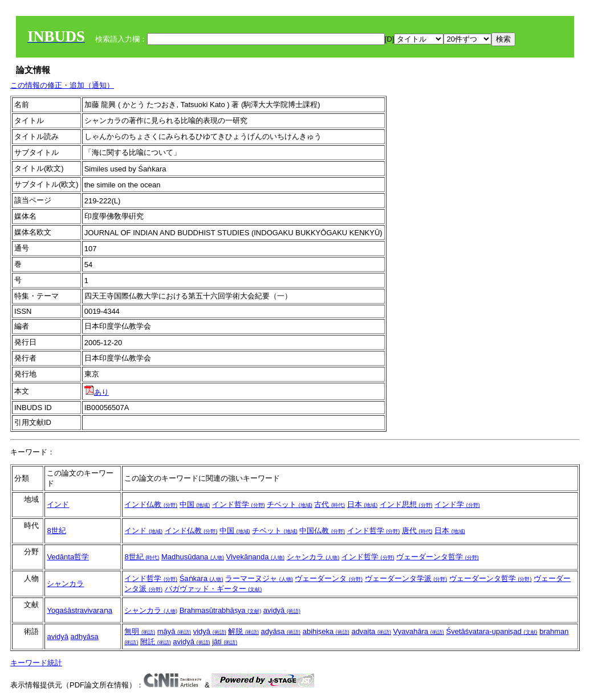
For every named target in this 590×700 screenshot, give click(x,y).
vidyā (210, 631)
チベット (290, 504)
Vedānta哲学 (68, 557)
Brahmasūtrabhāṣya (220, 610)
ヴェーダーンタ (329, 578)
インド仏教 (151, 504)
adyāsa (281, 631)
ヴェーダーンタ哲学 (438, 557)
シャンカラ (313, 557)
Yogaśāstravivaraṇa (79, 610)
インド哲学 (239, 504)
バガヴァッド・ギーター (213, 589)
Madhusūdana (193, 557)
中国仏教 (322, 531)
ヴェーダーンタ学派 (406, 578)
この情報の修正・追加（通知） (62, 85)
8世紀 (56, 531)
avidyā (282, 610)
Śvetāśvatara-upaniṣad (491, 631)
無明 (140, 631)
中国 (195, 504)
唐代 (417, 531)
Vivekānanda (256, 557)
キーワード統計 (36, 663)
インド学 (457, 504)
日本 (363, 504)
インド (58, 504)
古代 (329, 504)
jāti (225, 642)
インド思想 (406, 504)
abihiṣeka (326, 631)
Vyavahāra (419, 631)
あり (97, 392)
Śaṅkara (202, 578)
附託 (156, 642)
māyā (174, 631)
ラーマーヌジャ (259, 578)
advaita (371, 631)
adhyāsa (85, 636)
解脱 (243, 631)
